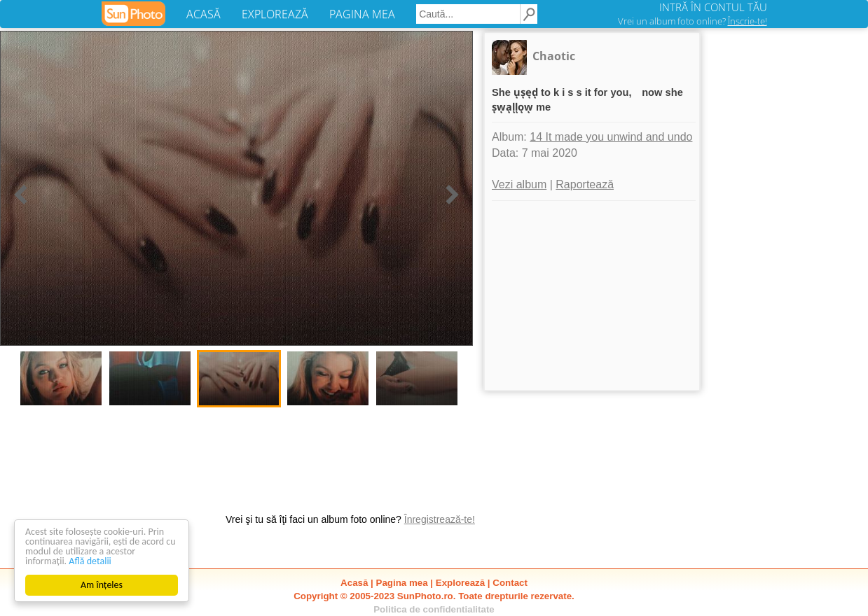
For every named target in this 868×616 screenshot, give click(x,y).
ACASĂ (204, 14)
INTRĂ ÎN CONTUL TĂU (713, 7)
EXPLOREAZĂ (275, 14)
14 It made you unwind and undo (611, 137)
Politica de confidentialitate (434, 609)
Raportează (585, 184)
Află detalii (90, 561)
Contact (510, 583)
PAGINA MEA (362, 14)
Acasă (354, 583)
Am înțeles (102, 585)
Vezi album (519, 184)
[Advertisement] (592, 295)
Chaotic (554, 56)
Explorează (460, 583)
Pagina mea (402, 583)
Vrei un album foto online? (693, 21)
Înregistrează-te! (440, 519)
